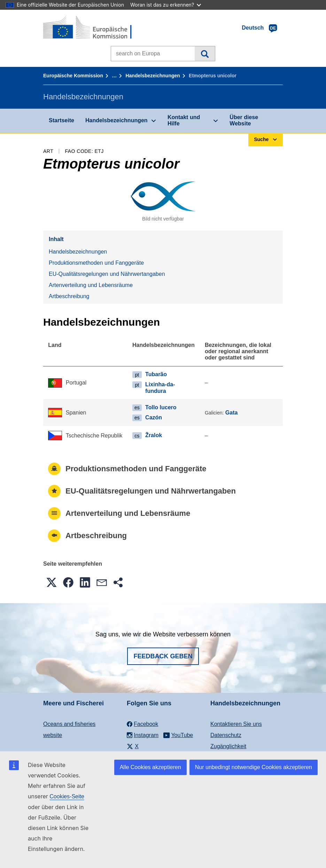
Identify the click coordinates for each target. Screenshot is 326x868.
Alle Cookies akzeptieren (150, 767)
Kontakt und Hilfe (184, 120)
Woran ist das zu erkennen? (166, 5)
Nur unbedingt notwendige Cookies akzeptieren (254, 767)
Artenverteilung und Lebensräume (91, 285)
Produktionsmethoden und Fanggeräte (96, 263)
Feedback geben (163, 656)
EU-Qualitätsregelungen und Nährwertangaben (107, 274)
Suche (205, 54)
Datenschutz (226, 735)
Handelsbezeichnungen (153, 76)
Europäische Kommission (73, 76)
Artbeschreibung (69, 296)
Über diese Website (244, 120)
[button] (52, 582)
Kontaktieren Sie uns (236, 724)
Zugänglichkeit (228, 746)
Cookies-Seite (67, 796)
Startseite (61, 120)
